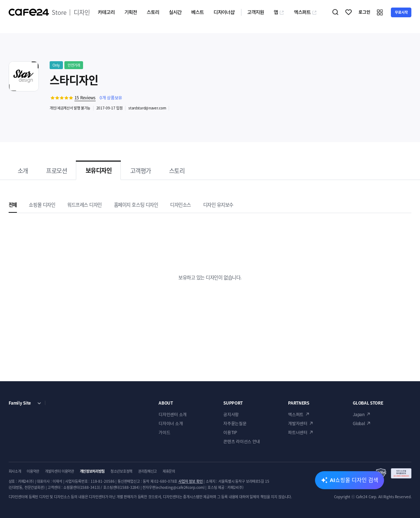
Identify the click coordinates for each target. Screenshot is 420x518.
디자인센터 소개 (172, 414)
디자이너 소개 (171, 423)
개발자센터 (298, 423)
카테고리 (106, 12)
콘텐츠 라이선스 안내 (242, 441)
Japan (359, 414)
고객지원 (255, 12)
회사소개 (15, 471)
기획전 (131, 12)
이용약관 (33, 471)
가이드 (164, 432)
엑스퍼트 (305, 12)
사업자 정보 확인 (191, 481)
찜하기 (349, 12)
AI (354, 480)
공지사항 (231, 414)
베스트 (198, 12)
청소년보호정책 (121, 471)
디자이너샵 (224, 12)
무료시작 (401, 12)
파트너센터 (298, 432)
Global (359, 423)
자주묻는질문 (235, 423)
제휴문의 (169, 471)
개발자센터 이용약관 (60, 471)
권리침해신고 (147, 471)
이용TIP (230, 432)
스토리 (153, 12)
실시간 (175, 12)
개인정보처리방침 (92, 471)
